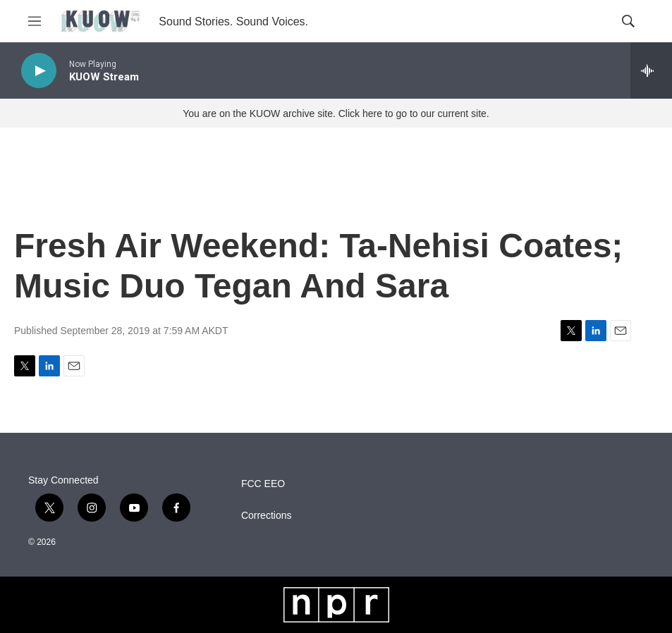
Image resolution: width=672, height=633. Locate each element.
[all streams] (651, 70)
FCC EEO (263, 484)
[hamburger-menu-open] (35, 21)
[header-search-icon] (628, 21)
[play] (39, 71)
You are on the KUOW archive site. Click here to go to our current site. (336, 113)
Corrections (267, 516)
